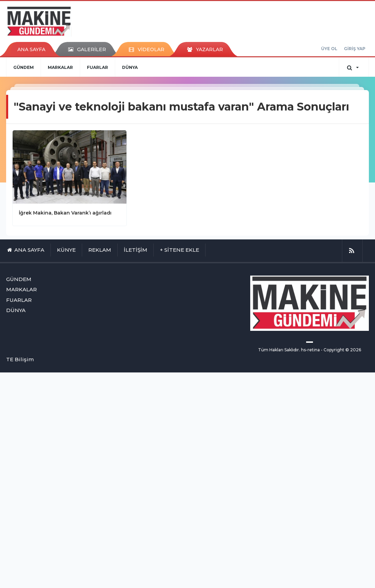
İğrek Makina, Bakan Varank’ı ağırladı (65, 213)
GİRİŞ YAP (355, 49)
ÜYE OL (329, 49)
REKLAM (100, 250)
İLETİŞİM (136, 250)
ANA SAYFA (31, 49)
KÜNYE (66, 250)
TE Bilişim (20, 359)
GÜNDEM (24, 67)
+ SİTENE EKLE (179, 250)
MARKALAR (60, 67)
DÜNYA (130, 67)
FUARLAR (97, 67)
